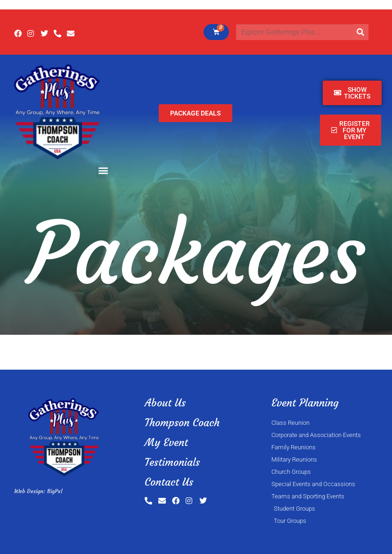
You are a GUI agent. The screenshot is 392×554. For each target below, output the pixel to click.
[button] (103, 170)
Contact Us (169, 482)
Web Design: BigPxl (38, 491)
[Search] (360, 32)
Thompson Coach (182, 423)
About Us (165, 403)
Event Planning (305, 403)
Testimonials (172, 462)
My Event (166, 442)
